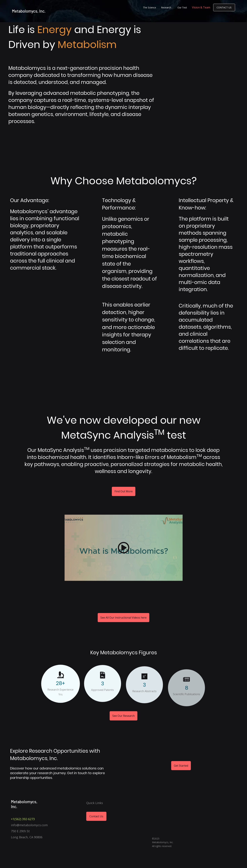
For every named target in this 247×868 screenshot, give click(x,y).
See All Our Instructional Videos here (124, 618)
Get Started (181, 766)
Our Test (182, 7)
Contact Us (224, 7)
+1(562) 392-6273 (23, 819)
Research (166, 7)
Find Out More (124, 495)
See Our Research (124, 725)
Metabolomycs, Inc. (29, 11)
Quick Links (95, 803)
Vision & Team (201, 7)
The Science (149, 7)
